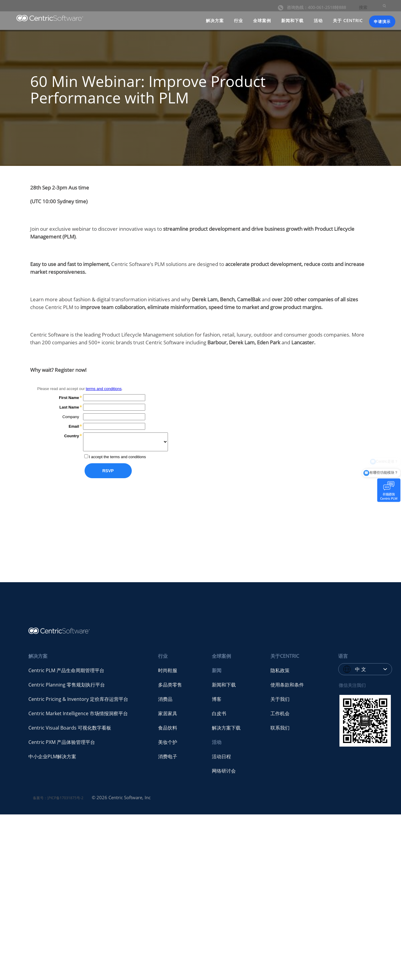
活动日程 (221, 756)
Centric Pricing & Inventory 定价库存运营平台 (78, 699)
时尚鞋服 (168, 670)
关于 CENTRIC (348, 20)
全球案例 (262, 20)
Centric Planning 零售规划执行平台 (67, 685)
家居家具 (168, 713)
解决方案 (215, 20)
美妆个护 (168, 742)
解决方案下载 (226, 728)
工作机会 (280, 713)
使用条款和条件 (287, 685)
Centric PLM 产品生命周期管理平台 (66, 670)
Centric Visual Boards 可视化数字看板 (70, 728)
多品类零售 (170, 685)
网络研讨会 (224, 771)
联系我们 (280, 728)
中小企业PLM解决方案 (52, 756)
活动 (318, 20)
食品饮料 (168, 728)
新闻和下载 (292, 20)
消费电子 (168, 756)
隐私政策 (280, 670)
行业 (238, 20)
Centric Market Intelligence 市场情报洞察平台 (78, 713)
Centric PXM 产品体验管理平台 (62, 742)
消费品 (165, 699)
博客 (217, 699)
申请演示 (382, 22)
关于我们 (280, 699)
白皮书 (219, 713)
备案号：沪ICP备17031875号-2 (58, 798)
